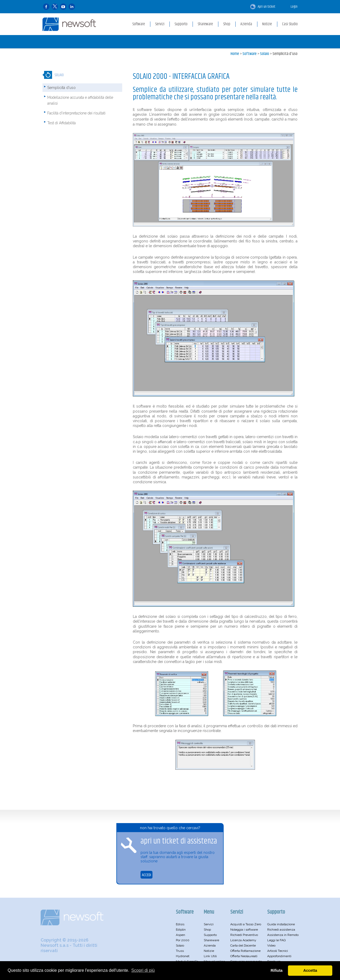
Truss (180, 951)
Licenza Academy (243, 940)
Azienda (210, 945)
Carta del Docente (243, 945)
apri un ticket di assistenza (179, 841)
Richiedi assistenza (281, 930)
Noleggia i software (244, 930)
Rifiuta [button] (277, 970)
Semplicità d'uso (285, 54)
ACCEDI (146, 875)
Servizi (209, 924)
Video (271, 945)
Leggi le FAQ (276, 940)
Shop (207, 930)
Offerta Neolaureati (244, 956)
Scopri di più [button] (143, 970)
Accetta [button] (310, 970)
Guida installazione (281, 924)
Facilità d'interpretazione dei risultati (76, 113)
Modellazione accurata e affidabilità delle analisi (80, 100)
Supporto (210, 935)
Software (250, 54)
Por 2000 (183, 940)
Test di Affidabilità (61, 123)
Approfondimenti (279, 956)
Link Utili (210, 956)
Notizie (209, 951)
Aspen (180, 935)
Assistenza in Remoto (283, 935)
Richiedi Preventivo (244, 935)
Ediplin (181, 930)
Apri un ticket (263, 7)
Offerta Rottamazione (245, 951)
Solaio (265, 54)
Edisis (180, 924)
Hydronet (183, 956)
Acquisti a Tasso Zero (246, 924)
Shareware (211, 940)
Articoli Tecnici (278, 951)
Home (235, 54)
